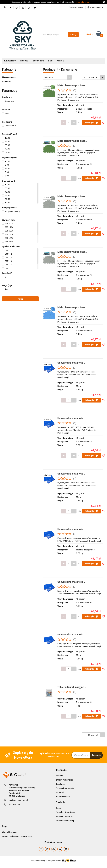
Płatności (60, 792)
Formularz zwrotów (64, 816)
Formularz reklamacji (65, 821)
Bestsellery (38, 61)
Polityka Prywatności (65, 788)
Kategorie (10, 61)
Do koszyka (91, 123)
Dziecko (7, 82)
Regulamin (60, 784)
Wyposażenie (9, 77)
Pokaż (20, 299)
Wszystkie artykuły (10, 832)
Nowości (24, 61)
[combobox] (57, 77)
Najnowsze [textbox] (49, 77)
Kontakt (61, 61)
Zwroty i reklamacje (64, 780)
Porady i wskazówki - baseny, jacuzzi (18, 836)
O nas (58, 808)
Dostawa (59, 776)
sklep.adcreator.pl (83, 2)
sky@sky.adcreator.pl (18, 800)
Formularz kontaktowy (65, 812)
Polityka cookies (63, 797)
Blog (50, 61)
